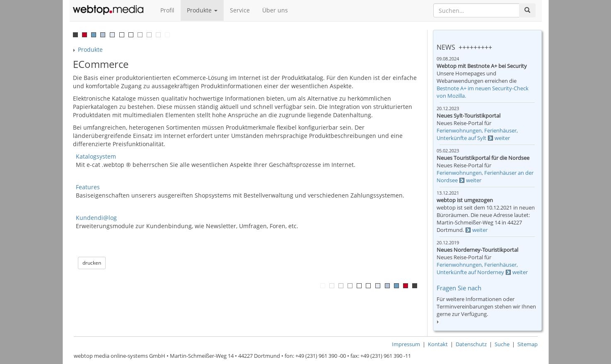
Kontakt (438, 344)
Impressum (406, 344)
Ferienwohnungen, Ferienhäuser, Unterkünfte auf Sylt (477, 134)
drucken (92, 263)
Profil (167, 10)
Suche (502, 344)
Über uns (275, 10)
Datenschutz (471, 344)
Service (240, 10)
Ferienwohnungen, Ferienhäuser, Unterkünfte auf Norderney (477, 269)
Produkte (202, 10)
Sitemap (528, 344)
